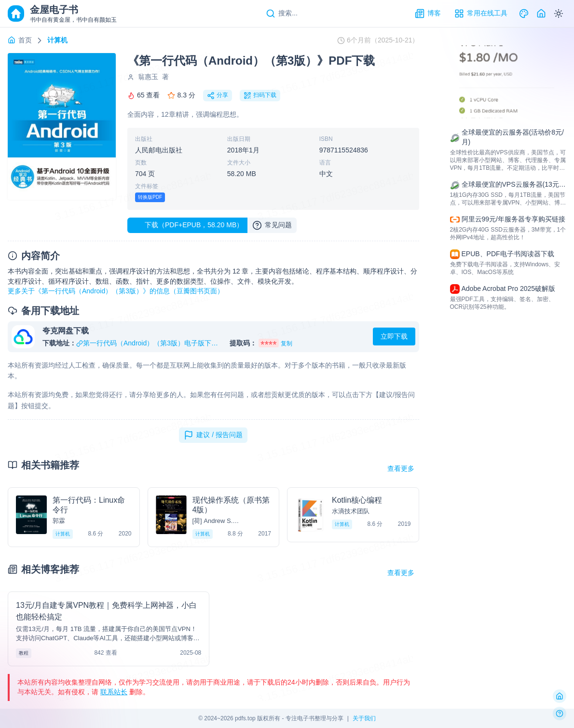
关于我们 (364, 718)
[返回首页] (560, 696)
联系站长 (114, 692)
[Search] (282, 14)
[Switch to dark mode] (559, 14)
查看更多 (401, 468)
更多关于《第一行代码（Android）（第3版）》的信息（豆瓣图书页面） (116, 291)
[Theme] (524, 14)
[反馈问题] (560, 714)
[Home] (541, 14)
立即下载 (394, 336)
